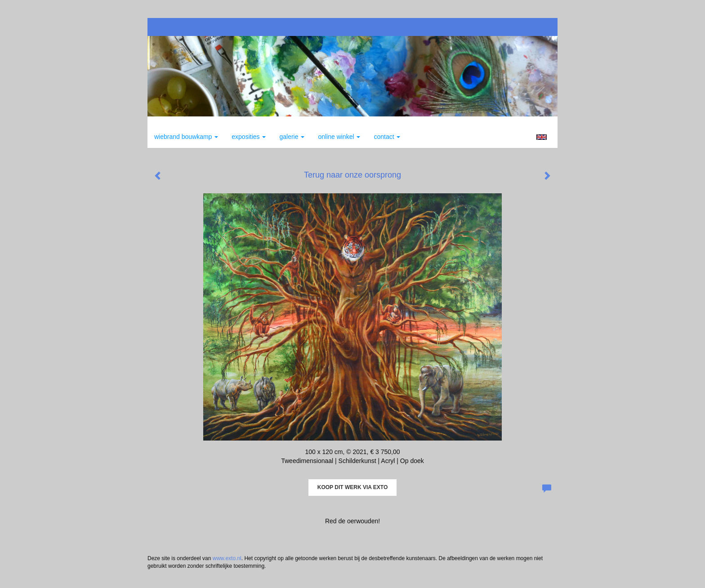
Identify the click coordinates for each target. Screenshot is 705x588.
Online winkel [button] (339, 137)
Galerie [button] (292, 137)
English (542, 137)
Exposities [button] (249, 137)
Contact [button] (387, 137)
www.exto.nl (227, 558)
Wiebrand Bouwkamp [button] (186, 137)
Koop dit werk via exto (352, 487)
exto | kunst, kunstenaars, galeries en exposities (173, 27)
